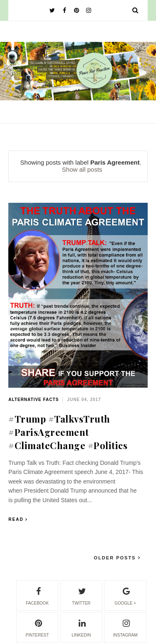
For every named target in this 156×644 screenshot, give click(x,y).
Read (16, 519)
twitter (81, 595)
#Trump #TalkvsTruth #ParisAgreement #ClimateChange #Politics (68, 432)
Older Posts (116, 558)
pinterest (37, 627)
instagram (125, 627)
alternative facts (33, 400)
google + (125, 595)
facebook (37, 595)
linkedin (81, 627)
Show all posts (82, 169)
